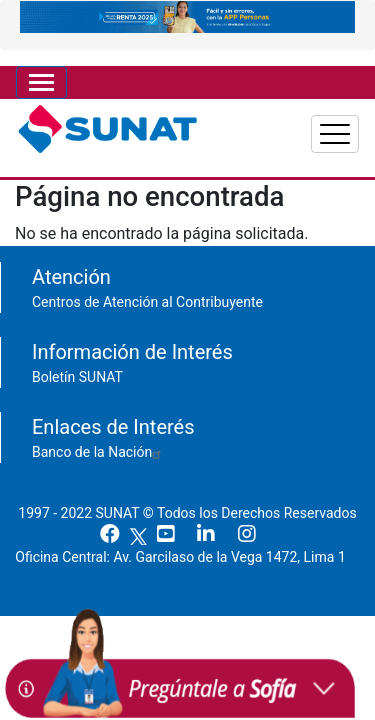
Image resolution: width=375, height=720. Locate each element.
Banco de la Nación (99, 452)
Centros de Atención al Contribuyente (147, 302)
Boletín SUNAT (77, 377)
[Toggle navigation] (41, 82)
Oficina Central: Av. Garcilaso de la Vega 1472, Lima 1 (187, 557)
